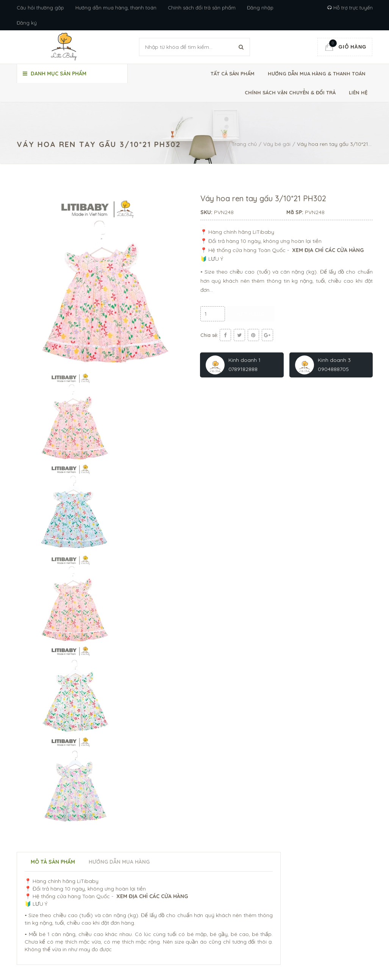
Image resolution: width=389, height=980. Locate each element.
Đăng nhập (260, 8)
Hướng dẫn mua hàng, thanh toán (116, 8)
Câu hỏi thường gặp (40, 8)
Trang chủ (244, 144)
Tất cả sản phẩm (233, 74)
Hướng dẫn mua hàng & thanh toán (317, 74)
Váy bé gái (277, 144)
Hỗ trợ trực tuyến (350, 8)
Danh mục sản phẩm (55, 74)
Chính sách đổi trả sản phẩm (202, 8)
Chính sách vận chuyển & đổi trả (290, 92)
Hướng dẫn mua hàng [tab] (119, 862)
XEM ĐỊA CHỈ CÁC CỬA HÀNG (329, 250)
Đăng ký (27, 23)
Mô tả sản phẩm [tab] (53, 862)
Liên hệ (358, 92)
